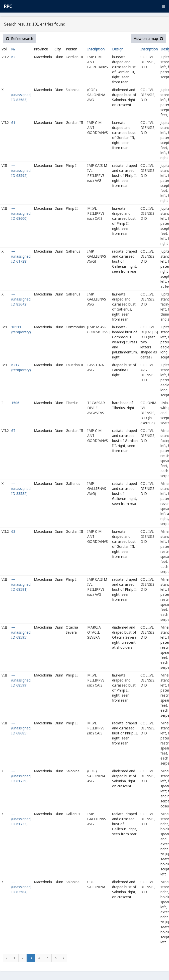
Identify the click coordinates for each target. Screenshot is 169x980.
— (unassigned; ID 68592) (21, 170)
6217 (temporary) (21, 367)
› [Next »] (63, 958)
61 (13, 123)
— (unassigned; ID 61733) (21, 819)
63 (13, 531)
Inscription (96, 49)
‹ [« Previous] (7, 958)
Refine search (20, 39)
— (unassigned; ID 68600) (21, 213)
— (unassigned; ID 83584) (21, 887)
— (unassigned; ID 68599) (21, 680)
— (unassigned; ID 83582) (21, 488)
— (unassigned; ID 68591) (21, 584)
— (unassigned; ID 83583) (21, 95)
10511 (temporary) (21, 329)
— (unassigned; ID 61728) (21, 256)
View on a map (148, 39)
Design (118, 49)
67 (13, 431)
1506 (15, 403)
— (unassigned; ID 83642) (21, 299)
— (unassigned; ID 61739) (21, 776)
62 (13, 57)
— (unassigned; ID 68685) (21, 728)
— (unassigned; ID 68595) (21, 632)
